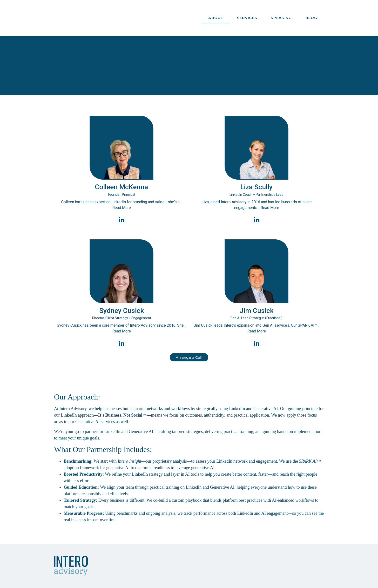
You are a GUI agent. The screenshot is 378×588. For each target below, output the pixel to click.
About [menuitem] (216, 13)
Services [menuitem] (247, 13)
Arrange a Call (189, 349)
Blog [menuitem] (311, 13)
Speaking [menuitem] (281, 13)
